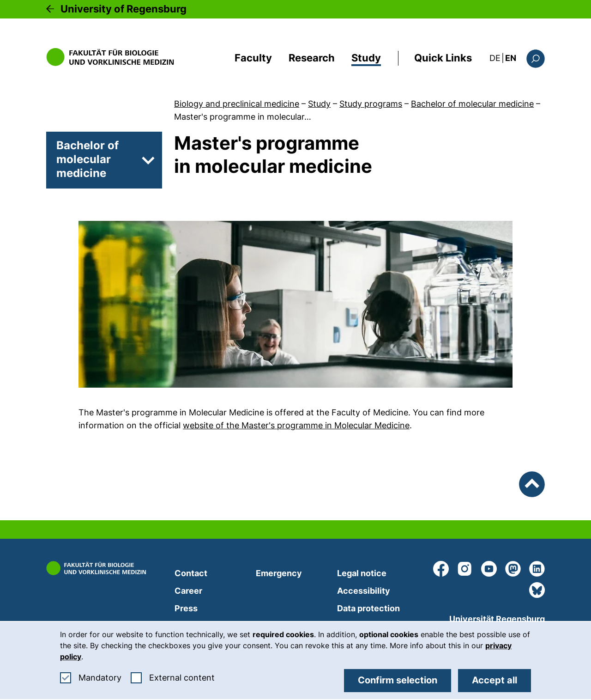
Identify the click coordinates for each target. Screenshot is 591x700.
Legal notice (362, 573)
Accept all (495, 680)
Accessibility (364, 591)
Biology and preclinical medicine (237, 104)
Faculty (253, 58)
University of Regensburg (124, 9)
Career (188, 591)
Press (186, 608)
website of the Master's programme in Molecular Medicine (296, 425)
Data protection (368, 608)
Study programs (371, 104)
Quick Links (443, 58)
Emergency (279, 573)
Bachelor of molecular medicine (472, 104)
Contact (191, 573)
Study (366, 58)
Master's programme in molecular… (243, 117)
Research (312, 58)
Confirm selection (398, 680)
